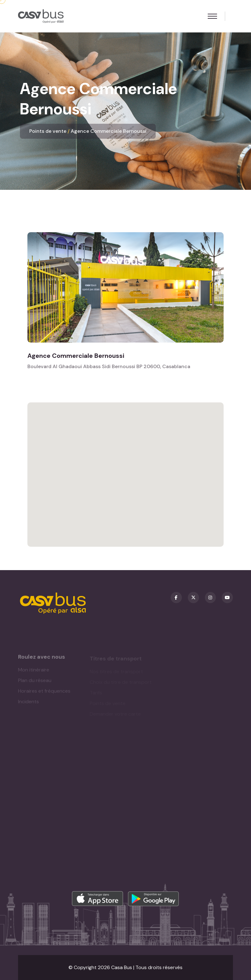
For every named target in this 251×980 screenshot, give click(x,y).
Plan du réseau (35, 682)
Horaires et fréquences (44, 693)
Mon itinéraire (34, 672)
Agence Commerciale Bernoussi (109, 131)
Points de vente (48, 131)
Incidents (28, 703)
